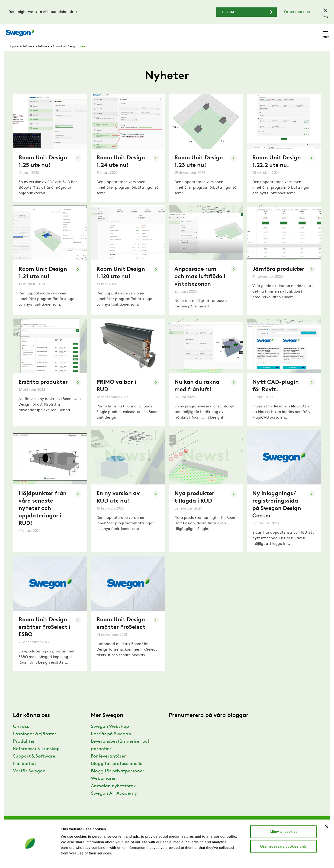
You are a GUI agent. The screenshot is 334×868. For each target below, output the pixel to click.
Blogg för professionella (117, 772)
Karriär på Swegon (111, 743)
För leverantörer (108, 765)
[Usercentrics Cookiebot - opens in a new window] (30, 859)
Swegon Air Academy (114, 802)
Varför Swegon (29, 780)
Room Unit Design (65, 55)
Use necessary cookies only (283, 833)
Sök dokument (229, 31)
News (83, 55)
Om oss (21, 735)
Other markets (297, 12)
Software (44, 55)
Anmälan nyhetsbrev (113, 795)
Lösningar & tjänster (35, 743)
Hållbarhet (25, 772)
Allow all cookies (284, 818)
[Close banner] (327, 814)
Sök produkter (195, 30)
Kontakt (317, 31)
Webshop (274, 31)
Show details (243, 859)
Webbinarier (104, 787)
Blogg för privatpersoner (118, 780)
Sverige (295, 31)
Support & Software (22, 55)
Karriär (255, 31)
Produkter (24, 750)
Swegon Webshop (110, 735)
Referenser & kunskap (36, 758)
